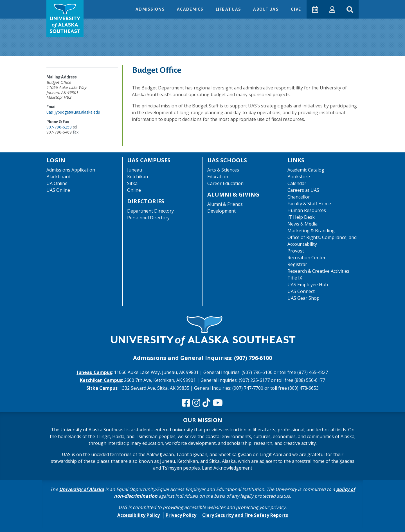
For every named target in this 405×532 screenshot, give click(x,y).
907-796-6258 (59, 127)
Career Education (225, 183)
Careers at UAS (303, 190)
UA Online (57, 183)
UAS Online (58, 190)
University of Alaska (82, 489)
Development (221, 211)
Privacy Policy (181, 515)
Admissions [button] (150, 9)
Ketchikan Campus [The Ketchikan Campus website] (101, 380)
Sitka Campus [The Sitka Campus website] (102, 388)
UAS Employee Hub (308, 285)
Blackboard (58, 177)
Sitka (132, 183)
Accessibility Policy (139, 515)
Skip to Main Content (26, 6)
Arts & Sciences (223, 170)
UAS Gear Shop (303, 298)
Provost (296, 251)
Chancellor (299, 197)
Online (134, 190)
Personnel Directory (148, 218)
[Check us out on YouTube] (218, 403)
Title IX (295, 278)
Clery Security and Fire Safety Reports (245, 515)
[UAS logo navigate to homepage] (65, 19)
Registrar (297, 264)
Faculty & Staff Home (309, 204)
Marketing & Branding (311, 231)
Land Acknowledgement (227, 468)
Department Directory (150, 211)
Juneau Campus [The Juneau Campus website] (94, 372)
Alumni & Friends (225, 204)
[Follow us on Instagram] (196, 403)
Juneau (135, 170)
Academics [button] (190, 9)
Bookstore (299, 177)
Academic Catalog (306, 170)
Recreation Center (307, 258)
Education (218, 177)
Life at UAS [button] (229, 9)
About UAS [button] (266, 9)
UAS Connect (301, 291)
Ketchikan (138, 177)
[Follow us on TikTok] (206, 403)
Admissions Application (71, 170)
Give (296, 9)
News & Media (302, 224)
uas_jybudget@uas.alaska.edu (73, 112)
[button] (332, 9)
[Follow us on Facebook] (186, 403)
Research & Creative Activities (318, 271)
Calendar (297, 183)
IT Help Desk (301, 217)
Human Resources (307, 210)
